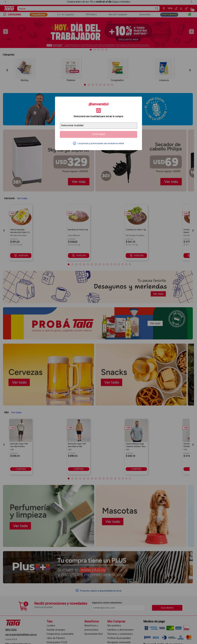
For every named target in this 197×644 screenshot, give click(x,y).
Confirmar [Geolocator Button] (98, 134)
